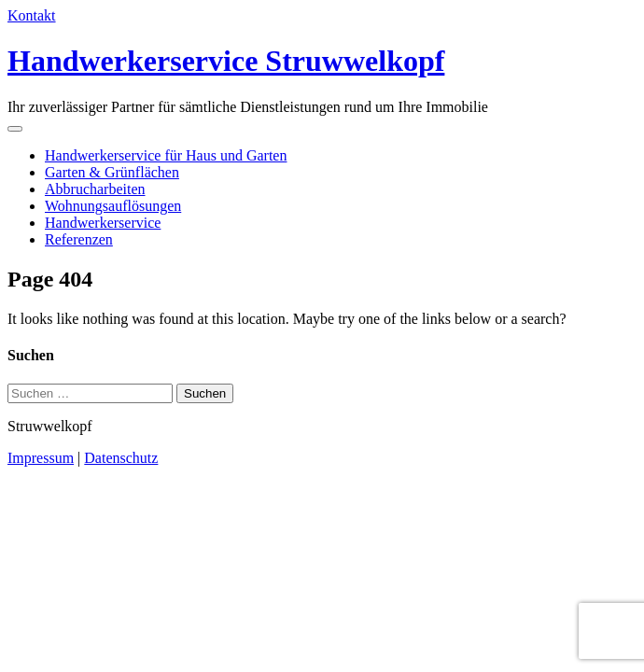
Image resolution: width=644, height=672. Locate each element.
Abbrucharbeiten (95, 189)
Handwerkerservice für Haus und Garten (166, 155)
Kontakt (32, 15)
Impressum (41, 458)
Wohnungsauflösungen (113, 206)
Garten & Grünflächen (112, 172)
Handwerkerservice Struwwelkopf (226, 61)
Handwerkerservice (103, 223)
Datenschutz (121, 458)
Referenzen (79, 239)
